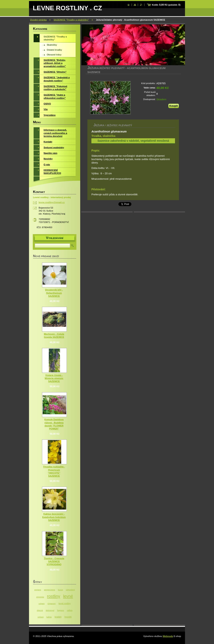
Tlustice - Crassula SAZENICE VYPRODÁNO (54, 561)
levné (68, 596)
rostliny (54, 596)
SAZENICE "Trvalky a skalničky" (71, 20)
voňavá (41, 617)
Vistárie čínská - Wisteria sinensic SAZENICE (54, 378)
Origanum (52, 604)
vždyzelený (70, 590)
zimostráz (40, 597)
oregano (38, 590)
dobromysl (50, 610)
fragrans (61, 610)
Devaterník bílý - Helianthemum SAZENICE (54, 293)
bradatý (58, 617)
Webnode (168, 636)
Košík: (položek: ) (166, 5)
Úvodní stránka (38, 20)
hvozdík (68, 617)
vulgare (42, 604)
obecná (40, 610)
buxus (60, 590)
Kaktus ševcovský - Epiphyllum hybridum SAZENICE (54, 517)
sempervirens (49, 590)
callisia (70, 610)
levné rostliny (65, 603)
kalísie (49, 617)
